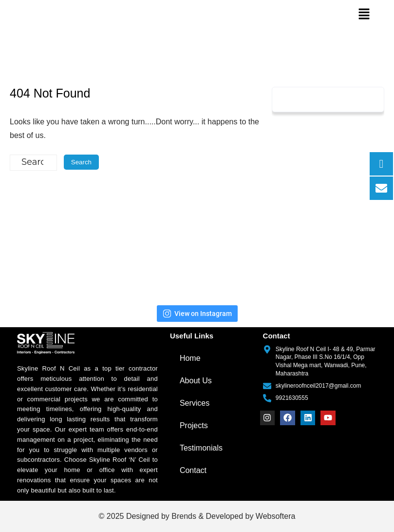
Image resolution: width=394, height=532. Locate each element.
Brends (184, 516)
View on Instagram (197, 314)
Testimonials (201, 448)
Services (195, 403)
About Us (196, 381)
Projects (194, 425)
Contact (193, 470)
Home (190, 358)
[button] (364, 15)
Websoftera (276, 516)
